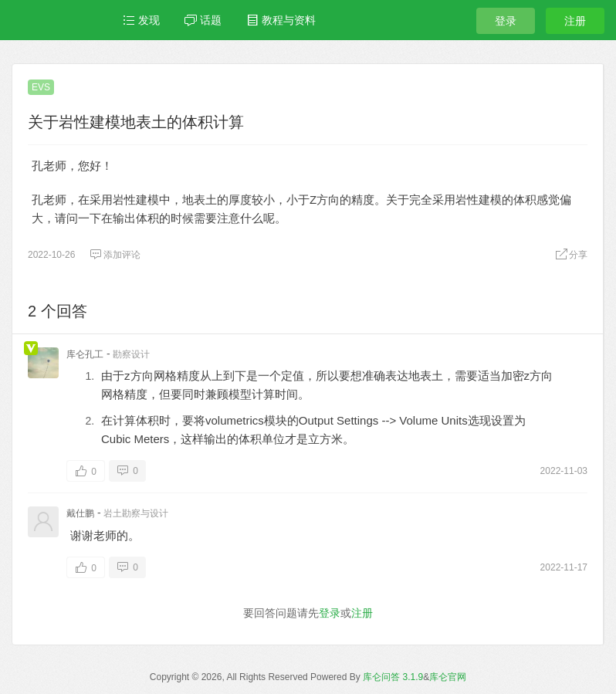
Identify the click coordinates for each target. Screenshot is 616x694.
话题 (203, 20)
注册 (575, 21)
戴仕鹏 (80, 513)
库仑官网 (448, 677)
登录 (506, 21)
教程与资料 (281, 20)
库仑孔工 (85, 354)
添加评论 (115, 255)
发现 (141, 20)
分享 (571, 255)
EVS (41, 87)
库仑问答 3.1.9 (393, 677)
